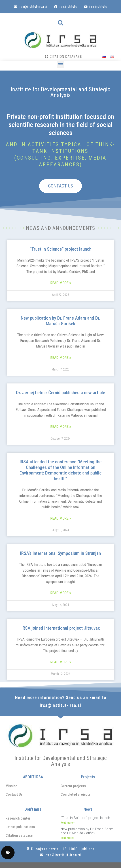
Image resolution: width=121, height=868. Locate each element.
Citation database (19, 836)
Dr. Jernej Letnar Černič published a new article (61, 393)
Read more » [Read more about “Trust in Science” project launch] (61, 283)
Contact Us (14, 794)
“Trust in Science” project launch (60, 249)
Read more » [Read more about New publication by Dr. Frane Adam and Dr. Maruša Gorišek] (61, 358)
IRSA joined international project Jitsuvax (61, 628)
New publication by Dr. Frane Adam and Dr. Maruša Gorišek (60, 321)
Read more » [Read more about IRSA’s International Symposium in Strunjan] (61, 593)
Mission (12, 786)
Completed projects (76, 794)
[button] (61, 23)
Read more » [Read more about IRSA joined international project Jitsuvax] (61, 662)
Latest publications (20, 827)
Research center (18, 818)
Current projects (73, 786)
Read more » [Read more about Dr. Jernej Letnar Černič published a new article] (61, 427)
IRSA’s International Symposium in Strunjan (60, 553)
